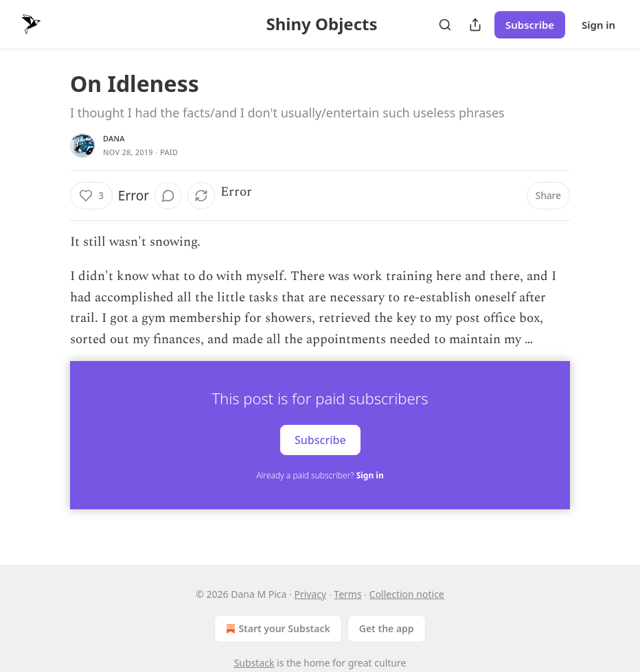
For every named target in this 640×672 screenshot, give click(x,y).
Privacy (310, 594)
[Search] (445, 25)
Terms (347, 594)
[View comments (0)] (168, 196)
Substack (254, 663)
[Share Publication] (475, 25)
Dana (114, 138)
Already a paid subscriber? (320, 475)
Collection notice (407, 594)
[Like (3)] (91, 196)
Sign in (598, 25)
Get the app (387, 628)
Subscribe (530, 25)
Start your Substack (276, 629)
